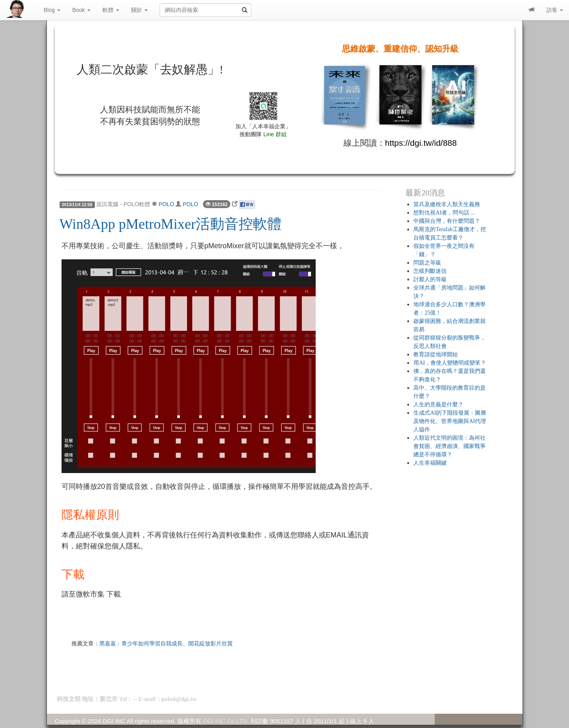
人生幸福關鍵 (430, 463)
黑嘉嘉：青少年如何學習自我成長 (141, 643)
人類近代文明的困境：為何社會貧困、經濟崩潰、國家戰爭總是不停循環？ (449, 446)
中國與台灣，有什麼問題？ (447, 221)
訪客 (555, 10)
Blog (52, 10)
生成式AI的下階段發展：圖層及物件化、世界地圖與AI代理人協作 (450, 421)
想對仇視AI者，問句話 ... (444, 213)
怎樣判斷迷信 (430, 271)
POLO (167, 204)
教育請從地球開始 (436, 354)
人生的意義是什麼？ (438, 405)
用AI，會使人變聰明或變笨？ (450, 363)
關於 (139, 10)
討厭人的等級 (430, 279)
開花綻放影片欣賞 (210, 643)
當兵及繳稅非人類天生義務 (447, 204)
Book (81, 10)
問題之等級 (427, 263)
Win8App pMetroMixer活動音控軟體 (171, 224)
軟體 (111, 10)
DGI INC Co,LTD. (226, 721)
